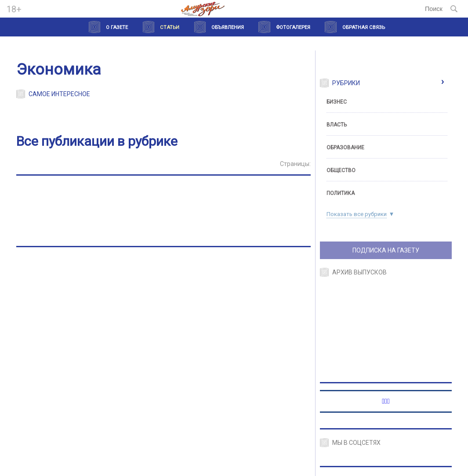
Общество (341, 170)
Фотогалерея (293, 27)
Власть (337, 125)
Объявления (228, 27)
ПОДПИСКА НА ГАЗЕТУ (386, 250)
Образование (345, 148)
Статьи (170, 27)
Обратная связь (364, 27)
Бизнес (337, 102)
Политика (341, 193)
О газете (117, 27)
